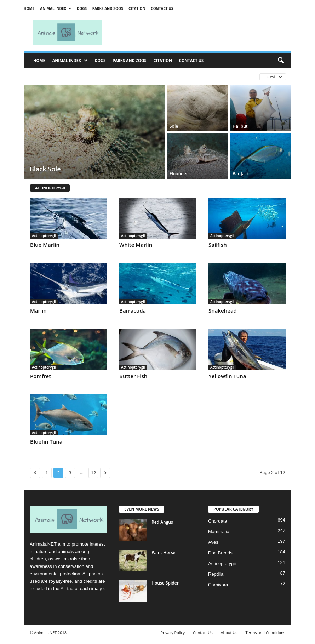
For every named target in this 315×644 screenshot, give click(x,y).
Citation (137, 8)
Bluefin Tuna (46, 441)
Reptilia (216, 574)
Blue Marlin (45, 245)
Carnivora (218, 585)
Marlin (38, 310)
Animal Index (56, 8)
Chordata (217, 521)
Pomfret (41, 376)
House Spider (165, 583)
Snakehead (223, 310)
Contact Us (162, 8)
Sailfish (218, 245)
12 (94, 473)
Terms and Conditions (265, 632)
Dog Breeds (220, 553)
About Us (229, 632)
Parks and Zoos (108, 8)
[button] (281, 61)
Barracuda (133, 310)
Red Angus (162, 522)
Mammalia (219, 532)
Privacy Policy (173, 632)
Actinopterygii (44, 236)
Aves (213, 542)
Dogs (82, 8)
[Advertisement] (201, 33)
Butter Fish (133, 376)
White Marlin (136, 245)
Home (29, 8)
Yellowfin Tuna (227, 376)
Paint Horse (163, 552)
